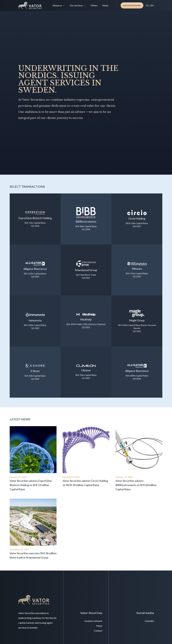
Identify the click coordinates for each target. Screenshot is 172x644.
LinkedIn (149, 621)
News (105, 5)
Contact (98, 631)
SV (152, 5)
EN (147, 5)
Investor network (132, 5)
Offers (94, 5)
